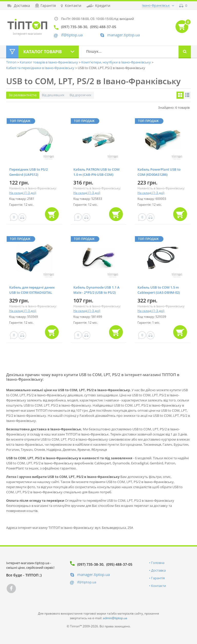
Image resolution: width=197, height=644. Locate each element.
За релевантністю (23, 95)
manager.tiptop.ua (124, 35)
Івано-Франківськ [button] (156, 5)
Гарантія (158, 578)
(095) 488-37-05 (119, 564)
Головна (158, 563)
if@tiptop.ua (87, 582)
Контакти (159, 586)
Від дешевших (53, 95)
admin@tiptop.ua (115, 618)
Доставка (158, 570)
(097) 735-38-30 (90, 564)
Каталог (43, 52)
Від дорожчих (80, 95)
